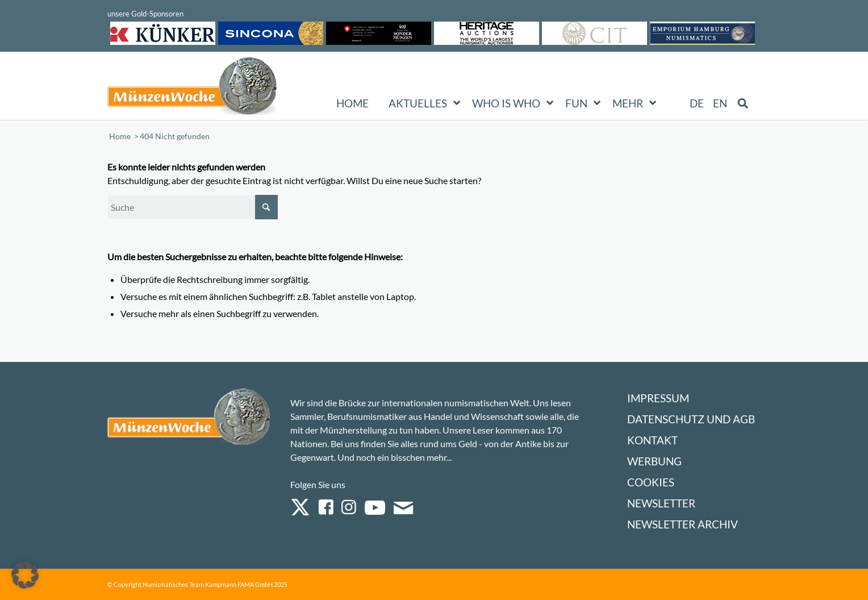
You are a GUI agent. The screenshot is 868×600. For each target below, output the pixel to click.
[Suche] (193, 207)
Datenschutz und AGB (691, 419)
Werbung (654, 461)
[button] (25, 575)
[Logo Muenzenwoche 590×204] (193, 88)
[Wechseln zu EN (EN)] (720, 103)
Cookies (651, 482)
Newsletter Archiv (683, 524)
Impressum (658, 398)
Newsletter (661, 503)
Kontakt (652, 440)
